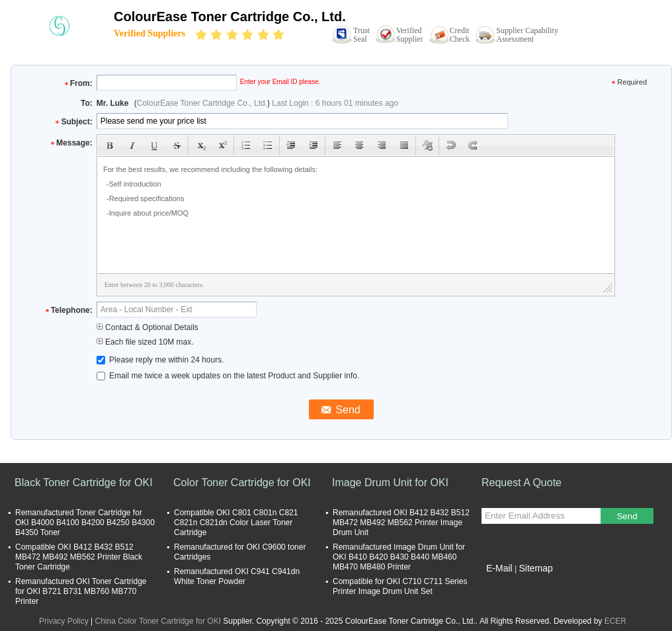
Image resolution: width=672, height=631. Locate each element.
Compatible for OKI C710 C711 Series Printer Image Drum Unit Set (400, 586)
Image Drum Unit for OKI (390, 483)
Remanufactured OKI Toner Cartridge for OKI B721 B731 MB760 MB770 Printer (81, 591)
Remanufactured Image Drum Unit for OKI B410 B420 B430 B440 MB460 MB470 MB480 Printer (399, 557)
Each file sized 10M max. (145, 342)
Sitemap (535, 568)
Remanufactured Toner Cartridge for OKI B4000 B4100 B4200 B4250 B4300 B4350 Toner (85, 523)
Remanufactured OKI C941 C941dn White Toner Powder (237, 576)
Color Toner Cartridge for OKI (242, 483)
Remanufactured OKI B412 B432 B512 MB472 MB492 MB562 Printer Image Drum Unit (401, 523)
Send (627, 516)
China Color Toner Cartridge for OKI (158, 621)
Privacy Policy (64, 621)
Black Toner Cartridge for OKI (84, 483)
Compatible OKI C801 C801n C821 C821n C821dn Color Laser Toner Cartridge (236, 523)
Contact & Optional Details (147, 327)
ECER (615, 621)
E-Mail (499, 568)
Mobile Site (505, 585)
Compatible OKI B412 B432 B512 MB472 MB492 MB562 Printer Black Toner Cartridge (79, 557)
